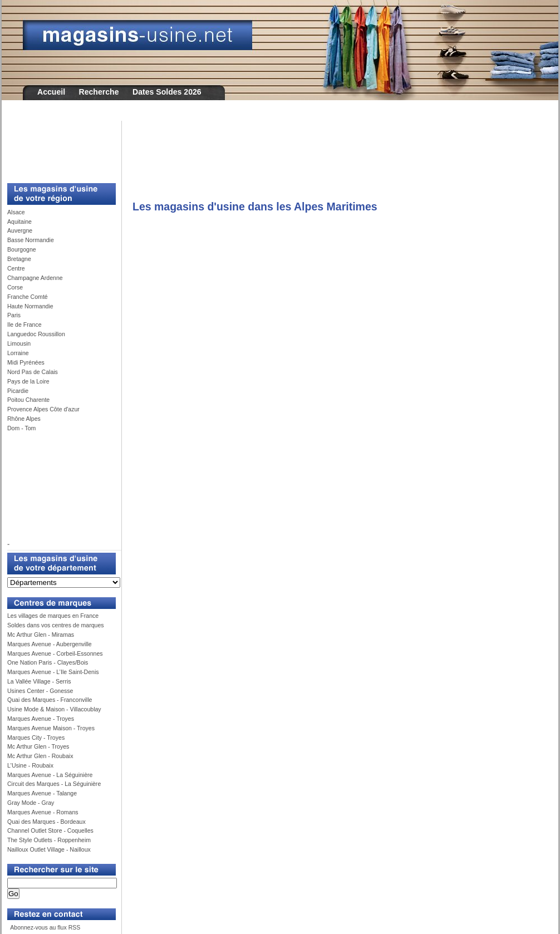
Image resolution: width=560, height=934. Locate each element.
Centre (16, 268)
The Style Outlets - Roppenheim (49, 840)
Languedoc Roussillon (36, 334)
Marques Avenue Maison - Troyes (51, 728)
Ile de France (24, 325)
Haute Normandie (30, 306)
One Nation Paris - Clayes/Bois (48, 662)
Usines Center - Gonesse (40, 691)
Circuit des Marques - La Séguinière (54, 784)
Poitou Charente (28, 400)
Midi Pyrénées (26, 362)
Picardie (18, 391)
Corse (15, 287)
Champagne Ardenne (35, 278)
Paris (14, 315)
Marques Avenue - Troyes (41, 719)
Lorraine (18, 353)
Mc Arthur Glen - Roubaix (40, 756)
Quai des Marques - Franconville (50, 700)
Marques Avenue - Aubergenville (50, 644)
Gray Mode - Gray (31, 803)
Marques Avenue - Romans (43, 812)
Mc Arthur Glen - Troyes (38, 746)
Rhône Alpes (24, 419)
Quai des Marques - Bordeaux (46, 822)
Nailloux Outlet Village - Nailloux (49, 849)
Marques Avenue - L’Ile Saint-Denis (53, 672)
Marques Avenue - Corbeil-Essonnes (55, 653)
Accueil (51, 92)
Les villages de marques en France (53, 616)
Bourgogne (22, 249)
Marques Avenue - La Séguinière (50, 775)
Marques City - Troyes (36, 738)
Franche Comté (28, 297)
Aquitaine (19, 222)
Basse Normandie (31, 240)
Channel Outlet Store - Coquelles (50, 830)
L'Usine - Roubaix (30, 765)
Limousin (19, 343)
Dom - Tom (21, 428)
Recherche (99, 92)
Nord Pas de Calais (33, 372)
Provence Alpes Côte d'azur (43, 409)
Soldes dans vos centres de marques (56, 625)
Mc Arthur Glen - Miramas (41, 635)
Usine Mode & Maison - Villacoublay (54, 709)
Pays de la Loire (28, 381)
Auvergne (20, 230)
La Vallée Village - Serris (39, 681)
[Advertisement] (57, 146)
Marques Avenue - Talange (42, 793)
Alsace (16, 212)
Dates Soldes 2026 (167, 92)
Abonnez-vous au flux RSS (45, 927)
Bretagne (19, 259)
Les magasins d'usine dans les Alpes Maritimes (255, 207)
